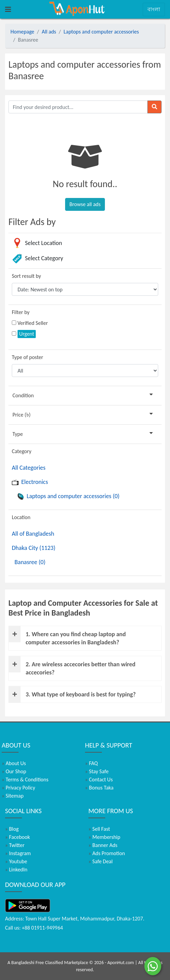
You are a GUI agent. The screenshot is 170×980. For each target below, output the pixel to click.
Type (84, 434)
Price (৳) (84, 414)
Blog (12, 829)
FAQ (91, 763)
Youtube (16, 861)
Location (21, 517)
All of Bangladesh (33, 534)
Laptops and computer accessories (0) (68, 496)
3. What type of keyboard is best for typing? (72, 694)
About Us (14, 763)
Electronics (30, 482)
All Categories (29, 468)
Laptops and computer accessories (101, 32)
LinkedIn (16, 870)
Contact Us (99, 779)
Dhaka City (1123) (34, 548)
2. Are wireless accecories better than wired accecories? (72, 666)
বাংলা (154, 9)
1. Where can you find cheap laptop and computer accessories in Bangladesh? (67, 636)
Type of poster (27, 357)
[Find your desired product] (78, 107)
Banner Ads (103, 845)
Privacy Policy (18, 788)
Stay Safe (97, 771)
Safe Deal (101, 861)
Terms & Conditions (25, 779)
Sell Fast (99, 829)
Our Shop (14, 771)
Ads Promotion (107, 853)
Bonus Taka (99, 788)
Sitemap (13, 796)
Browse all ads (85, 204)
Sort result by (26, 276)
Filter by (21, 312)
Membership (104, 837)
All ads (49, 32)
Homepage (22, 32)
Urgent (27, 334)
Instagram (18, 853)
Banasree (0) (30, 562)
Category (22, 451)
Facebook (18, 837)
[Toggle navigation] (8, 9)
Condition (84, 395)
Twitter (15, 845)
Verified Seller (33, 323)
